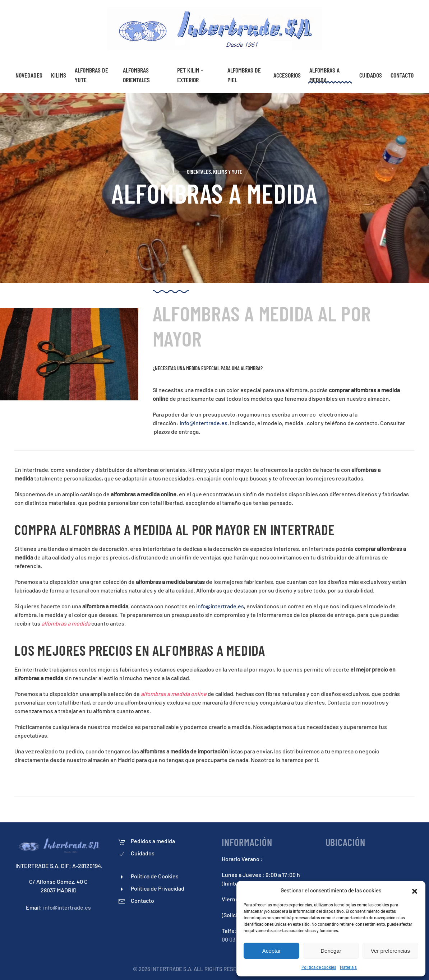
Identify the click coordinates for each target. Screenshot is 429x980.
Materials (348, 967)
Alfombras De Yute (91, 75)
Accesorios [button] (287, 75)
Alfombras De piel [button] (244, 75)
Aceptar (272, 951)
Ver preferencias (390, 951)
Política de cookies (319, 967)
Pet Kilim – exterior (190, 75)
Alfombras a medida (324, 75)
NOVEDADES (29, 75)
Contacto (402, 75)
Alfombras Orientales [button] (136, 75)
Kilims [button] (59, 75)
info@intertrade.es (204, 423)
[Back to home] (215, 29)
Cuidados (371, 75)
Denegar (331, 951)
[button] (415, 890)
